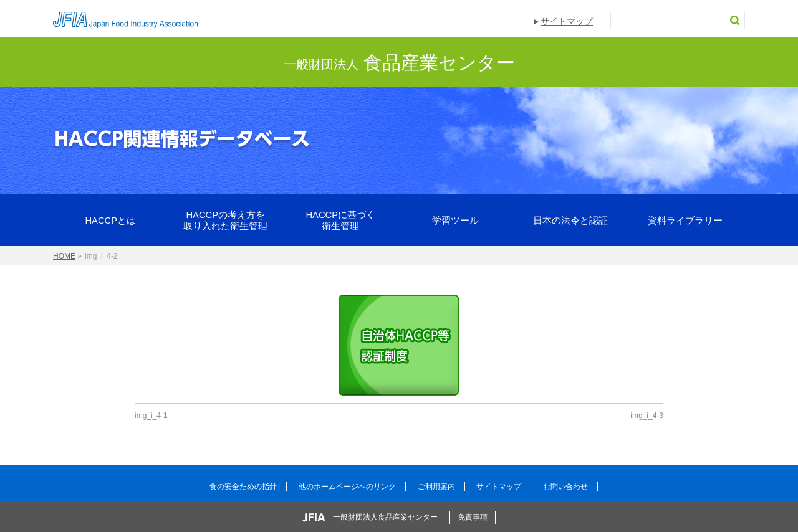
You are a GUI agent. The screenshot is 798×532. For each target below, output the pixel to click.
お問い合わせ (565, 487)
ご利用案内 (436, 487)
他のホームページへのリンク (347, 487)
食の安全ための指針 (243, 487)
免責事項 (473, 517)
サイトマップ (567, 21)
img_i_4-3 (647, 416)
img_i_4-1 (151, 416)
